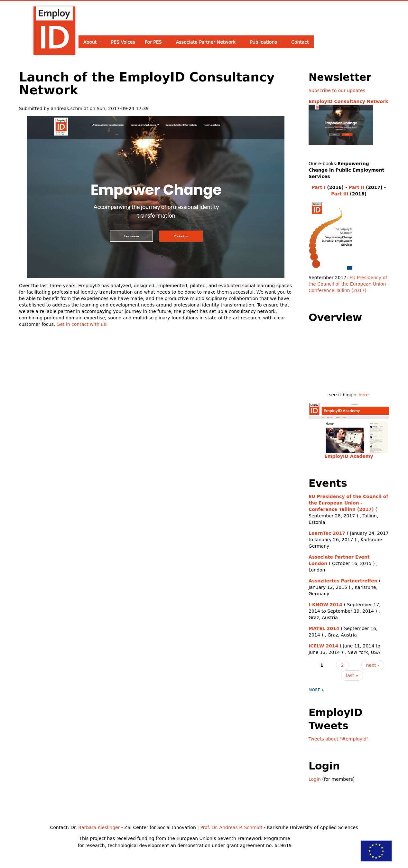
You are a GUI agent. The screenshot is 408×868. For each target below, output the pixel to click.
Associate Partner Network (208, 42)
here (364, 395)
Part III (340, 194)
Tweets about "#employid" (338, 739)
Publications (266, 42)
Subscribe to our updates (337, 90)
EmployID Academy (349, 456)
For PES (156, 42)
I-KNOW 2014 (325, 605)
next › (373, 665)
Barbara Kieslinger (99, 827)
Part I (319, 187)
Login (315, 779)
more (315, 690)
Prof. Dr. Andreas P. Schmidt (231, 827)
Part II (357, 187)
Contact (300, 42)
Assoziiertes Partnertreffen (343, 581)
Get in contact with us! (82, 324)
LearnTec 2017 (327, 533)
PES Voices (123, 42)
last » (352, 675)
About (92, 42)
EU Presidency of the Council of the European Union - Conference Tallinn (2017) (349, 284)
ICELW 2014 (323, 646)
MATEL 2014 (324, 628)
